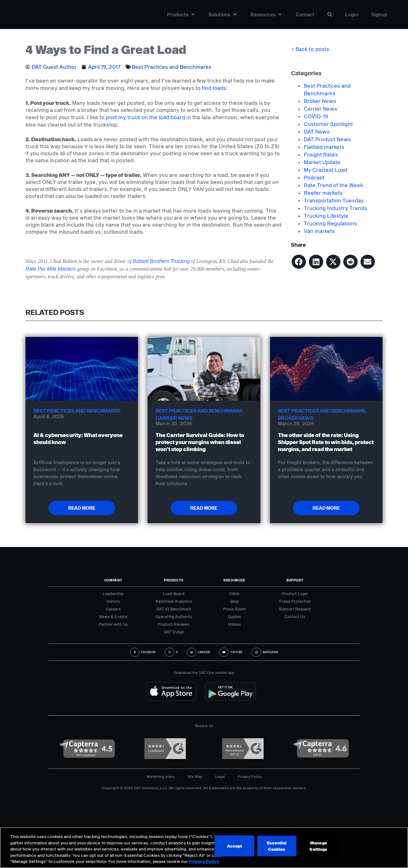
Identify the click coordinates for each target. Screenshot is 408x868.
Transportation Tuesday (334, 200)
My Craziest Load (325, 170)
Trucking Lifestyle (326, 216)
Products (181, 17)
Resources (266, 17)
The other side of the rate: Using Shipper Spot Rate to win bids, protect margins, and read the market (326, 442)
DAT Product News (327, 139)
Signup (379, 17)
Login (352, 17)
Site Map (195, 776)
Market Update (322, 162)
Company (113, 580)
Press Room (234, 609)
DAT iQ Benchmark (174, 609)
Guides (234, 616)
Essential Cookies (317, 847)
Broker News (320, 101)
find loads (214, 88)
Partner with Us (113, 624)
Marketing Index (161, 776)
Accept (272, 847)
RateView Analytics (174, 601)
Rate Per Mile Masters (51, 269)
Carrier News (321, 109)
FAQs (234, 594)
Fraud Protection (295, 601)
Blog (234, 601)
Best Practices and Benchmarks (171, 67)
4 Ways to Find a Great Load (106, 49)
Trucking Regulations (330, 223)
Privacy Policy (250, 776)
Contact (305, 17)
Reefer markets (323, 193)
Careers (113, 609)
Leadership (113, 594)
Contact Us (295, 616)
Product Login (295, 594)
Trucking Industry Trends (335, 208)
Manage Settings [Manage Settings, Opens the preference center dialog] (223, 847)
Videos (234, 624)
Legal (220, 776)
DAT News (317, 131)
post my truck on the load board (146, 117)
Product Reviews (174, 624)
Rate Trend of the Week (333, 185)
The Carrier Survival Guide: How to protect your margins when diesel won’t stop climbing (200, 442)
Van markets (319, 231)
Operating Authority (174, 616)
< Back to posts (310, 49)
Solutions (222, 17)
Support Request (295, 609)
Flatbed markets (324, 147)
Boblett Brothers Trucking (161, 261)
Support (295, 580)
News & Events (113, 616)
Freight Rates (321, 154)
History (113, 601)
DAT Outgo (174, 632)
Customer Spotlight (328, 124)
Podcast (314, 177)
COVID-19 (316, 116)
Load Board (174, 594)
